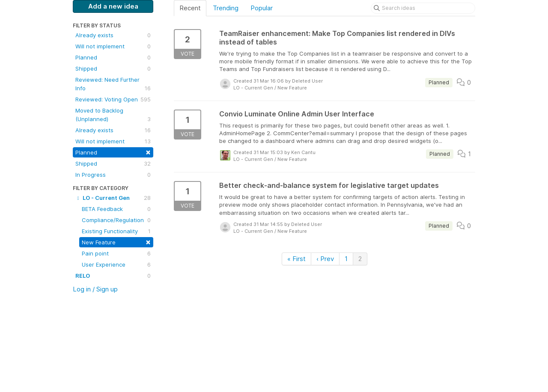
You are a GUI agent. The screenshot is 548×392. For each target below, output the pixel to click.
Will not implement (113, 46)
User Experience (116, 264)
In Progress (113, 175)
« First (296, 259)
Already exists (113, 35)
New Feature (116, 242)
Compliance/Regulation (116, 220)
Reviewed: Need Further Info (113, 84)
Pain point (116, 253)
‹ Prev (325, 259)
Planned (113, 57)
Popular (262, 8)
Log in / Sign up (95, 289)
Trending (226, 8)
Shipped (113, 68)
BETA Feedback (116, 209)
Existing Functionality (116, 231)
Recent (190, 8)
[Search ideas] (423, 8)
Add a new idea (113, 6)
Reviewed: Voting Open (113, 99)
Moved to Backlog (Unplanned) (113, 115)
